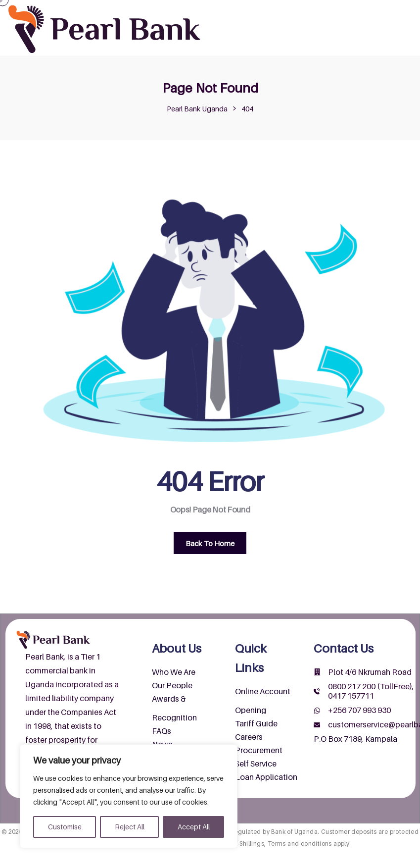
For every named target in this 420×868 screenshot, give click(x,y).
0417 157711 (351, 696)
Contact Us (291, 30)
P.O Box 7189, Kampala (355, 739)
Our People (172, 685)
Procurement (259, 750)
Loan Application (266, 777)
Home (230, 10)
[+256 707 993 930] (317, 711)
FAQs (162, 731)
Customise (65, 827)
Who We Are (174, 672)
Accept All (194, 827)
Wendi (340, 30)
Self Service (256, 764)
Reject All (130, 827)
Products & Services (362, 10)
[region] (129, 796)
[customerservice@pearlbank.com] (317, 725)
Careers (249, 737)
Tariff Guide (256, 723)
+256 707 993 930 (359, 710)
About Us (281, 10)
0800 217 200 (352, 686)
